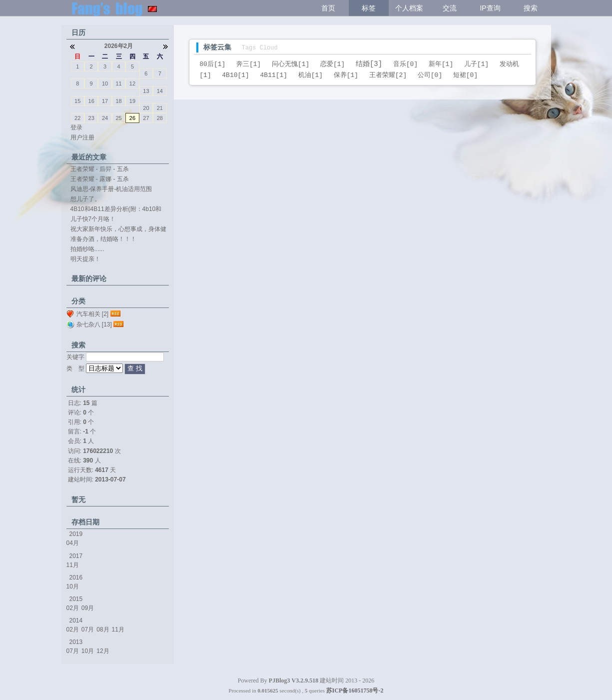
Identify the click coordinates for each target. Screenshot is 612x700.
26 (132, 118)
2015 (76, 599)
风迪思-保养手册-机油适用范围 (111, 189)
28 (160, 118)
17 (105, 101)
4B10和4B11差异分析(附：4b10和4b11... (116, 209)
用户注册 (82, 137)
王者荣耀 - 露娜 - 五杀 (100, 179)
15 (77, 101)
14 (160, 91)
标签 (369, 8)
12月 (103, 651)
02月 (73, 608)
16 (91, 101)
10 (105, 83)
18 (118, 101)
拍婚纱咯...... (87, 249)
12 (132, 83)
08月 (103, 629)
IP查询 (490, 8)
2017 (76, 556)
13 (146, 91)
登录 (76, 127)
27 (146, 118)
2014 (76, 620)
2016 (76, 577)
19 (132, 101)
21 (160, 108)
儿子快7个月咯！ (93, 219)
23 (91, 118)
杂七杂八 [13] (94, 324)
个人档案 (409, 8)
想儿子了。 (85, 199)
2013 (76, 642)
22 (77, 118)
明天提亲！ (85, 259)
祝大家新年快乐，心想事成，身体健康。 (118, 229)
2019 (76, 534)
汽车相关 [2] (93, 314)
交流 (450, 8)
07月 (88, 629)
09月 (88, 608)
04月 (73, 543)
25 (118, 118)
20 (146, 108)
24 (105, 118)
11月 (73, 565)
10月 (73, 586)
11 (118, 83)
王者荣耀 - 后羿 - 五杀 (100, 169)
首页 (328, 8)
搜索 (531, 8)
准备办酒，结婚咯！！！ (103, 239)
